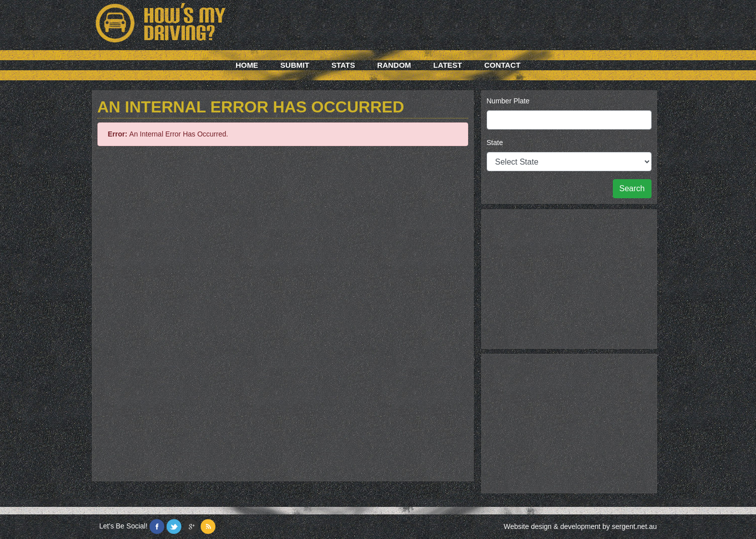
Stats (343, 65)
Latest (448, 65)
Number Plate (508, 101)
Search (632, 188)
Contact (502, 65)
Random (394, 65)
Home (247, 65)
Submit (295, 65)
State (495, 143)
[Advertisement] (569, 278)
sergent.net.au (634, 526)
